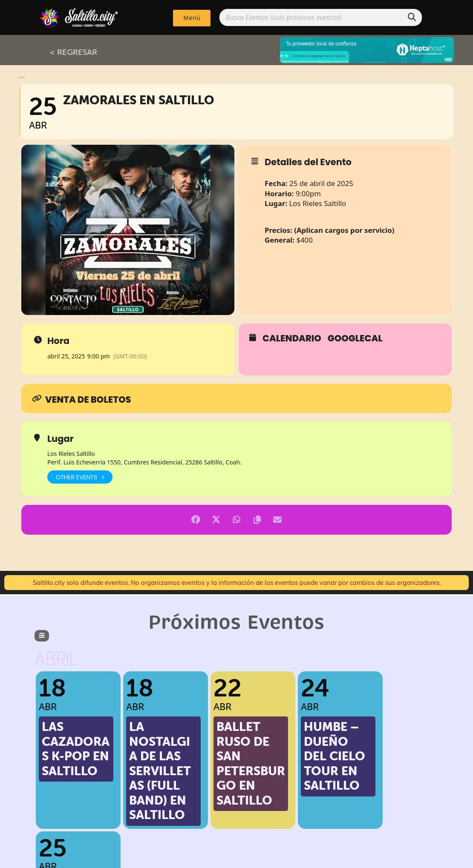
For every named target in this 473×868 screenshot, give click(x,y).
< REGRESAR (74, 52)
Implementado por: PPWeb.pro (237, 859)
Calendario (292, 338)
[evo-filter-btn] (42, 636)
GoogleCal (355, 338)
